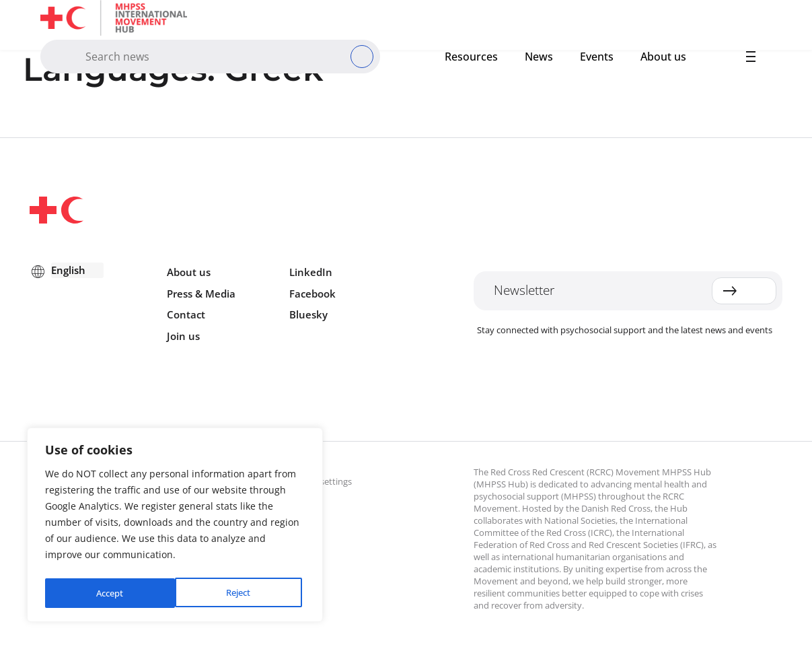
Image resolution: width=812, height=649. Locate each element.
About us (663, 57)
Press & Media (201, 294)
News (539, 57)
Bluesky (308, 314)
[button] (751, 57)
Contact (186, 314)
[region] (175, 527)
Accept (241, 593)
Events (597, 57)
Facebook (312, 294)
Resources (471, 57)
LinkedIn (311, 272)
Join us (183, 336)
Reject (108, 593)
